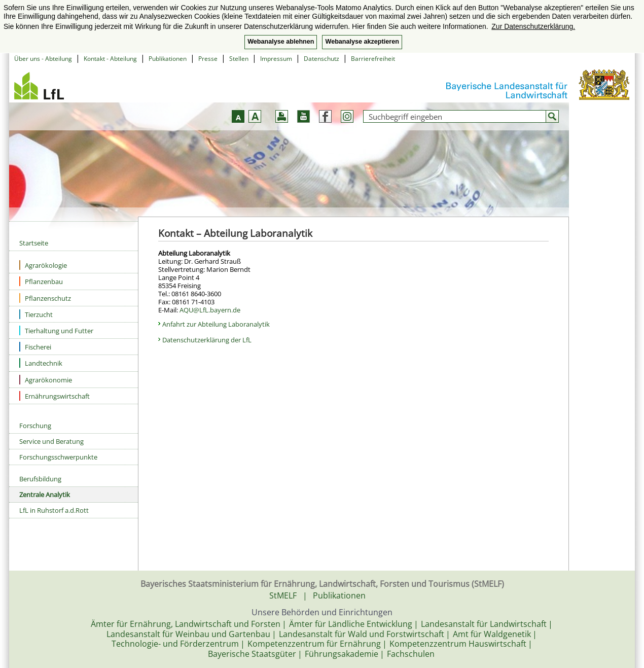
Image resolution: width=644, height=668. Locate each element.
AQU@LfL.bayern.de (210, 310)
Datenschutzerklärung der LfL (207, 340)
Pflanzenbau (41, 281)
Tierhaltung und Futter (56, 330)
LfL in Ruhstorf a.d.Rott (54, 510)
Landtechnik (41, 363)
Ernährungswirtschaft (55, 396)
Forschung (35, 426)
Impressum (276, 59)
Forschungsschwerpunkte (58, 457)
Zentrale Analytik (45, 495)
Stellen (239, 59)
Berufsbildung (40, 479)
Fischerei (35, 347)
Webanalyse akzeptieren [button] (362, 42)
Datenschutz (321, 59)
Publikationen (168, 59)
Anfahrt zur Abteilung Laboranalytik (216, 324)
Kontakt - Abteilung (110, 59)
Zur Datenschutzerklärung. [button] (533, 26)
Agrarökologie (43, 265)
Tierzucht (36, 314)
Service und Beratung (51, 441)
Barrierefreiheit (373, 59)
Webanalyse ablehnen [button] (281, 42)
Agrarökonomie (46, 380)
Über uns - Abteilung (43, 59)
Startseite (34, 243)
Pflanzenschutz (45, 298)
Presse (208, 59)
